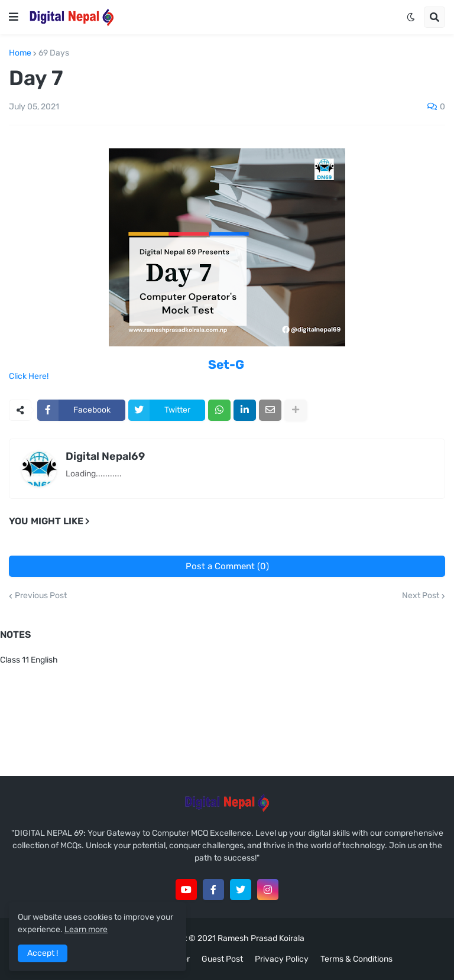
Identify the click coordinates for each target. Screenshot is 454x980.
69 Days (54, 53)
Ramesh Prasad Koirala (261, 938)
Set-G (226, 364)
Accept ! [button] (43, 953)
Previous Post (41, 596)
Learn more (86, 929)
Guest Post (222, 959)
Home (20, 53)
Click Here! (29, 376)
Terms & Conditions (356, 959)
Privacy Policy (282, 959)
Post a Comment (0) (227, 566)
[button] (14, 17)
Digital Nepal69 (105, 456)
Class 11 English (29, 660)
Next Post (421, 596)
